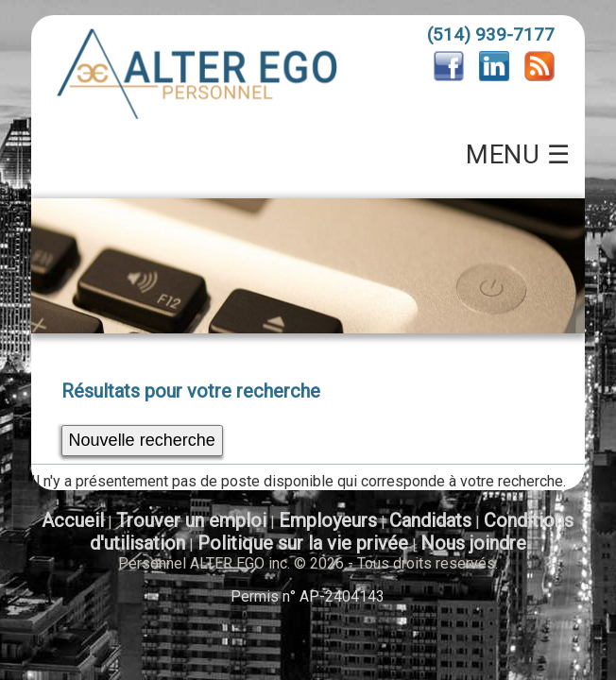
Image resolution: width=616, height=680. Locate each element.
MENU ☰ (518, 155)
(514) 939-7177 (491, 34)
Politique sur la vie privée (303, 543)
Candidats (430, 520)
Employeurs (328, 520)
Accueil (73, 520)
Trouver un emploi (191, 520)
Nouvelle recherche (142, 440)
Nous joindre (473, 543)
